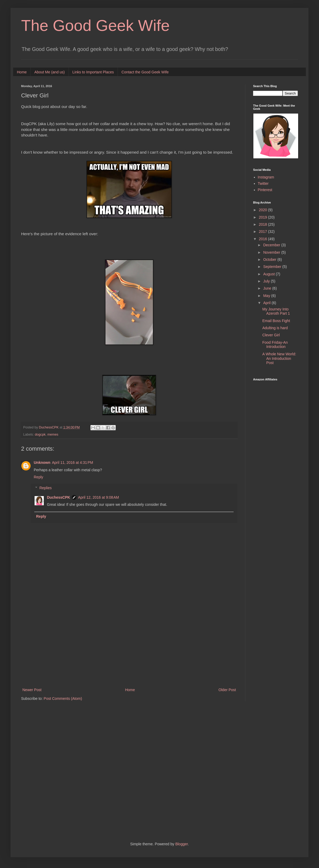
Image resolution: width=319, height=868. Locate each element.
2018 (264, 224)
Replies (45, 488)
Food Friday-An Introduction (275, 345)
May (267, 296)
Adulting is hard (275, 328)
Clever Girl (271, 335)
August (269, 274)
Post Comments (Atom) (63, 699)
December (272, 245)
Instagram (266, 177)
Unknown (42, 463)
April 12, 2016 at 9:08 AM (98, 497)
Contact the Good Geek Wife (145, 72)
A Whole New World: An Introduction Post (279, 358)
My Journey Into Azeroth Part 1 (276, 311)
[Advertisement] (129, 643)
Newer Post (32, 690)
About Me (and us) (49, 72)
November (272, 252)
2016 (264, 239)
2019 (264, 217)
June (268, 288)
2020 (264, 210)
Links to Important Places (93, 72)
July (267, 281)
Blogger (182, 844)
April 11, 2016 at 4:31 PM (72, 463)
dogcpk (40, 435)
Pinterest (265, 190)
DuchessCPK (59, 497)
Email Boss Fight (276, 321)
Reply (38, 477)
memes (53, 435)
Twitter (263, 183)
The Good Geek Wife (95, 25)
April (267, 303)
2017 (264, 232)
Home (22, 72)
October (270, 260)
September (273, 267)
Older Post (227, 690)
